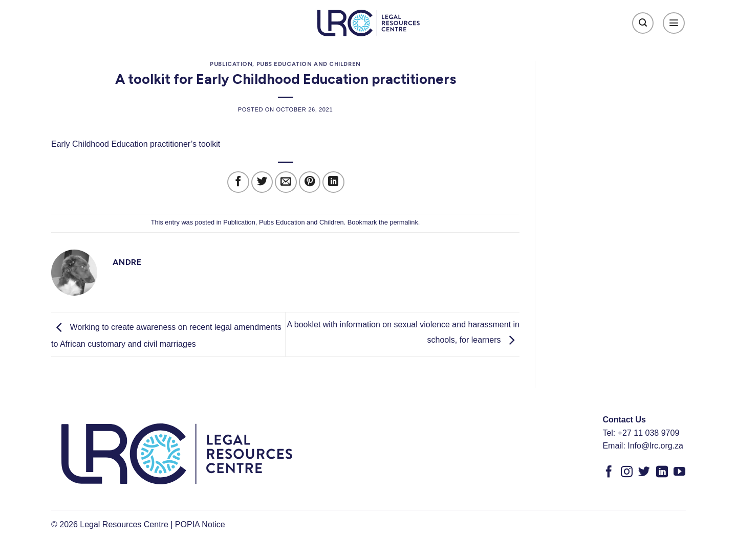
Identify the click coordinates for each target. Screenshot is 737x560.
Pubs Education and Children (309, 64)
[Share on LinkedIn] (333, 182)
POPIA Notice (200, 524)
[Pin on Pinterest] (310, 182)
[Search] (643, 23)
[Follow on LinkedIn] (662, 473)
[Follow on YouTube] (679, 473)
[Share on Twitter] (262, 182)
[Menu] (674, 23)
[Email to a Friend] (286, 182)
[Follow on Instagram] (627, 473)
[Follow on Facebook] (609, 473)
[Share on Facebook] (238, 182)
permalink (404, 222)
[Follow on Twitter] (644, 473)
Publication (231, 64)
